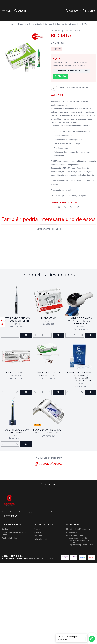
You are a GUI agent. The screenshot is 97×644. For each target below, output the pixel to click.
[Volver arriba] (48, 565)
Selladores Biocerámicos (66, 24)
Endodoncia (23, 24)
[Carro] (89, 11)
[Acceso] (73, 11)
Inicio (12, 24)
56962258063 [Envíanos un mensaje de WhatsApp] (73, 613)
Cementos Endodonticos (42, 24)
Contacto (6, 610)
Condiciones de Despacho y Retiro (14, 614)
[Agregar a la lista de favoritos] (69, 88)
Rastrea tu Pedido (10, 619)
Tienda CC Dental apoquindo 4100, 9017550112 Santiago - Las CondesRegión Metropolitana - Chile (80, 621)
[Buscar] (20, 11)
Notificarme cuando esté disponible (71, 71)
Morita (37, 610)
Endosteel (38, 616)
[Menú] (7, 11)
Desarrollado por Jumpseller (41, 639)
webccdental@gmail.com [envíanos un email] (78, 610)
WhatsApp (61, 76)
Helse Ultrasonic (41, 620)
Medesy (37, 613)
